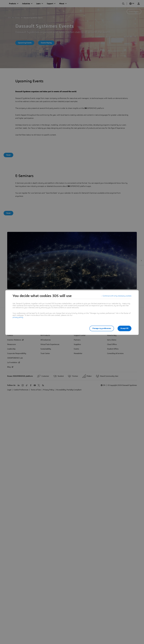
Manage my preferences (102, 328)
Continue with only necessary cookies (117, 296)
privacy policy (18, 317)
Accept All (124, 328)
